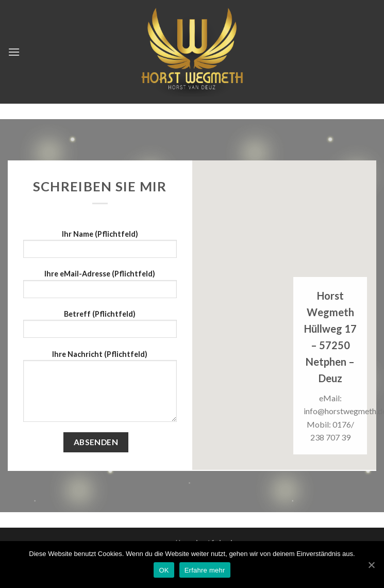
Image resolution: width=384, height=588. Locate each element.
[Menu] (14, 52)
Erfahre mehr (205, 570)
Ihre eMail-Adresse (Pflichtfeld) (100, 287)
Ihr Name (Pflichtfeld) (100, 247)
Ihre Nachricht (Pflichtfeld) (100, 389)
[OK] (371, 565)
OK (164, 570)
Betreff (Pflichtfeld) (100, 327)
